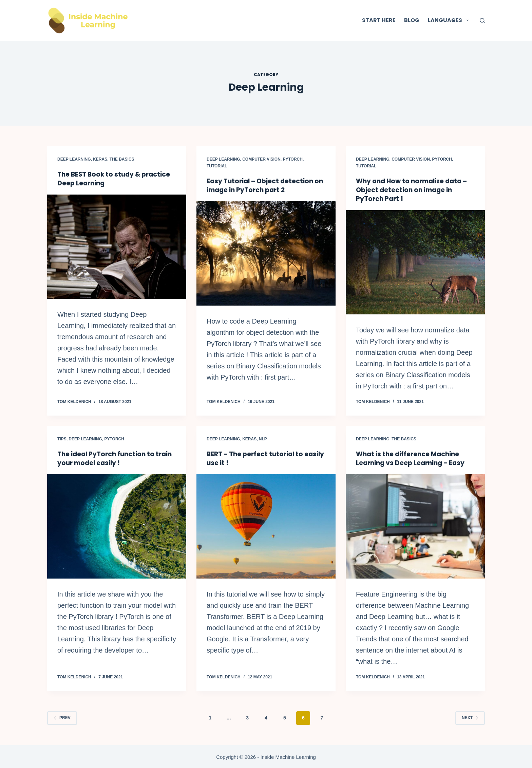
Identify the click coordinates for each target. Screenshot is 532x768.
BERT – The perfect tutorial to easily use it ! (257, 458)
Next (470, 717)
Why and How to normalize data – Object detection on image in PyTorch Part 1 (415, 190)
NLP (263, 439)
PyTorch (293, 159)
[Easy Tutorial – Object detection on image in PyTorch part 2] (266, 253)
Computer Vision (261, 159)
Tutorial (217, 166)
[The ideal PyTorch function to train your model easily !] (117, 526)
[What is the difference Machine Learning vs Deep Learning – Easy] (415, 526)
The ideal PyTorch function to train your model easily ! (109, 458)
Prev (62, 717)
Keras (100, 159)
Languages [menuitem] (450, 20)
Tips (62, 439)
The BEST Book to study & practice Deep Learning (117, 179)
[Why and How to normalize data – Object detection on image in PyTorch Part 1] (415, 262)
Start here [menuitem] (379, 20)
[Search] (482, 21)
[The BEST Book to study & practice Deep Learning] (117, 246)
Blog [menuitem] (412, 20)
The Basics (122, 159)
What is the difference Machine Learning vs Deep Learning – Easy (413, 458)
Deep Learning (74, 159)
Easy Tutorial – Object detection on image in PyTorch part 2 (263, 185)
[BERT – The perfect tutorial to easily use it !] (266, 526)
